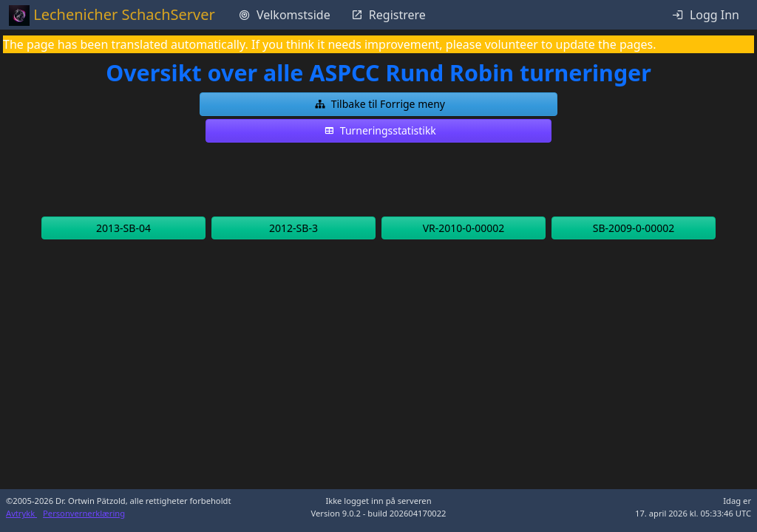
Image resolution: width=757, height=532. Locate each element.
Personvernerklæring (84, 513)
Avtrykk (21, 513)
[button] (378, 104)
